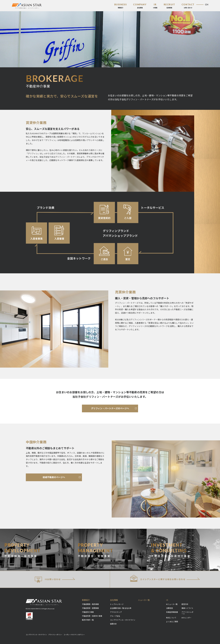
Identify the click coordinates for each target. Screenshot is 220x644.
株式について (171, 618)
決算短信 (169, 608)
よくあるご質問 (172, 622)
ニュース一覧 (144, 600)
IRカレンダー (186, 618)
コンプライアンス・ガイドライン (123, 620)
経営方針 (185, 604)
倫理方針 (113, 624)
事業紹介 (86, 600)
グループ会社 (115, 616)
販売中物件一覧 (88, 620)
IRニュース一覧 (172, 604)
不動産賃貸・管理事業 (90, 608)
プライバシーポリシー (55, 635)
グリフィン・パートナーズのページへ (110, 408)
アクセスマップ (116, 612)
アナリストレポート (187, 613)
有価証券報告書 (172, 612)
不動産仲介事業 (88, 612)
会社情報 (114, 600)
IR (167, 600)
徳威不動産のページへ (54, 477)
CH (207, 4)
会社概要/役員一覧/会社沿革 (121, 608)
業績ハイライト (187, 608)
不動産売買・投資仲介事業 (92, 616)
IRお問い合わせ (48, 580)
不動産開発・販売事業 (90, 604)
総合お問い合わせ (158, 578)
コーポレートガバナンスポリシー (74, 635)
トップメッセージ (117, 604)
